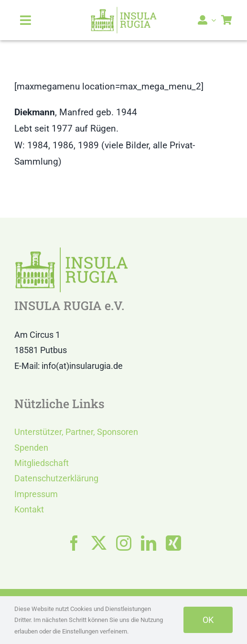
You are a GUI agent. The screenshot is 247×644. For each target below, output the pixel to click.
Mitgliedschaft (42, 463)
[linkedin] (149, 543)
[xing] (173, 543)
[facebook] (74, 543)
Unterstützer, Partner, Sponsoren (76, 432)
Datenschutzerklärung (56, 478)
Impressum (36, 494)
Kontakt (29, 509)
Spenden (31, 448)
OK (208, 620)
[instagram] (124, 543)
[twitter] (99, 543)
